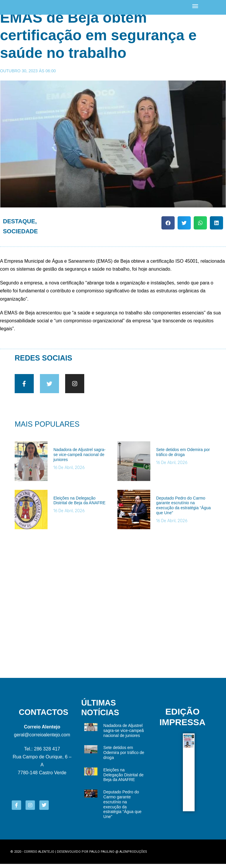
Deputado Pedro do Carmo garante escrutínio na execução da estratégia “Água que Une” (183, 510)
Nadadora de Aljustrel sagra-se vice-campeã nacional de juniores (79, 459)
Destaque (19, 221)
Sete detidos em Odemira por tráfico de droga (183, 456)
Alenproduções (133, 856)
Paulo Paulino (102, 856)
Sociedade (20, 231)
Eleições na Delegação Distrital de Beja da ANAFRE (79, 505)
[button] (168, 223)
